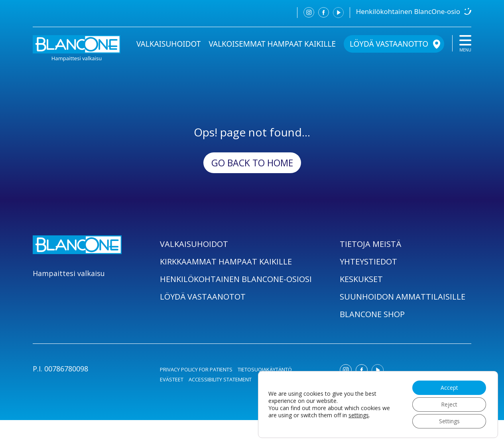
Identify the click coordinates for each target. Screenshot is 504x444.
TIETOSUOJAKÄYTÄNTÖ (265, 369)
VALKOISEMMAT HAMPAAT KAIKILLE (272, 44)
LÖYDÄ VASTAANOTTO (389, 44)
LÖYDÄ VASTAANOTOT (203, 297)
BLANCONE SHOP (372, 314)
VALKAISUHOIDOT (168, 44)
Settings (449, 421)
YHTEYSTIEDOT (368, 261)
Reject (449, 404)
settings (359, 415)
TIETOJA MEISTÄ (370, 244)
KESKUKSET (361, 279)
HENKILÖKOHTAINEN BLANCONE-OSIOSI (236, 279)
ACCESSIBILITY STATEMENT (220, 379)
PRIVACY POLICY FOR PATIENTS (196, 369)
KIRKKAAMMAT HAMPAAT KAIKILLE (226, 261)
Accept (449, 388)
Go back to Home (252, 163)
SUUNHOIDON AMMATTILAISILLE (403, 297)
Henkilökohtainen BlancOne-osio (408, 11)
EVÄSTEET (172, 379)
